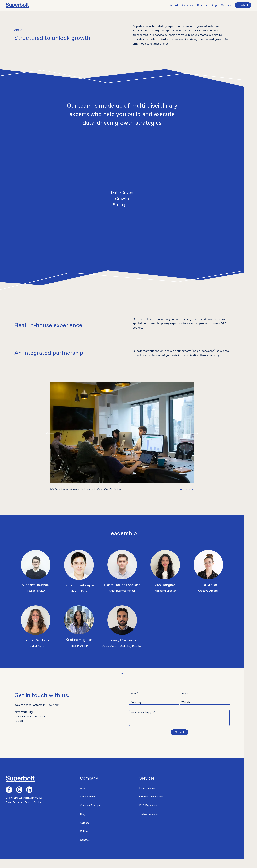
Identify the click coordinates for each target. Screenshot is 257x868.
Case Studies (88, 805)
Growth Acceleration (151, 805)
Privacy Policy (12, 811)
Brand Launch (147, 797)
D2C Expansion (148, 814)
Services (188, 5)
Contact (243, 5)
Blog (214, 5)
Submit (189, 741)
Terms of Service (33, 811)
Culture (84, 840)
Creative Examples (91, 814)
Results (202, 5)
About (174, 5)
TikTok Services (148, 823)
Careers (226, 5)
